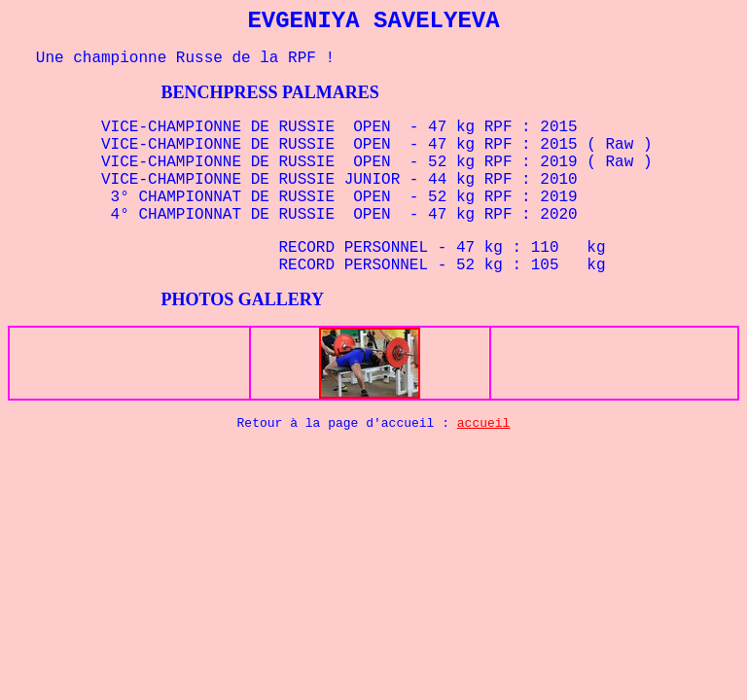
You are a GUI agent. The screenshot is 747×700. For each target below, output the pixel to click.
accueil (484, 423)
